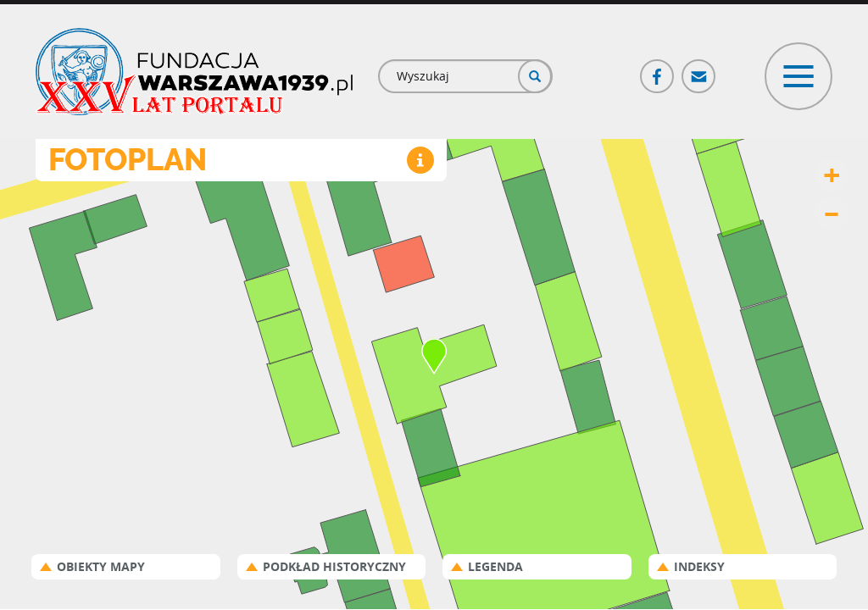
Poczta (699, 69)
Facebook (658, 69)
